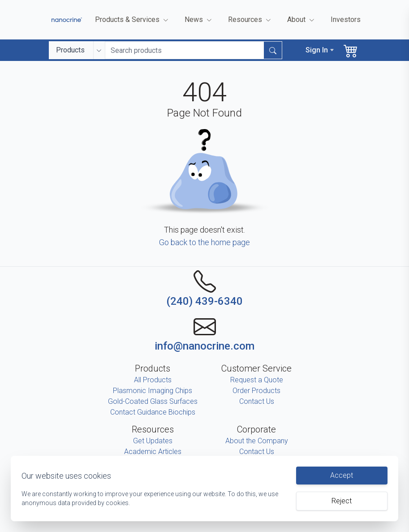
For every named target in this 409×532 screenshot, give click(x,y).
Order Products (256, 391)
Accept (342, 475)
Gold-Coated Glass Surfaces (153, 401)
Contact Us (257, 401)
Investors (346, 19)
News (199, 20)
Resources (250, 20)
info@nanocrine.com (204, 346)
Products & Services (133, 20)
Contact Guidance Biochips (153, 412)
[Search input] (185, 50)
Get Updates (153, 441)
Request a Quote (257, 380)
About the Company (257, 441)
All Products (153, 380)
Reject (342, 501)
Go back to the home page (204, 242)
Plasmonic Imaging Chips (153, 391)
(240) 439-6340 (204, 301)
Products (70, 50)
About (302, 20)
